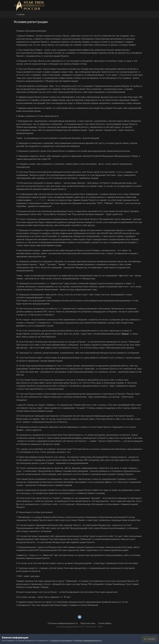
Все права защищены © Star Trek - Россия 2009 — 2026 (80, 627)
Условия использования (61, 640)
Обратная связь (88, 623)
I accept (149, 639)
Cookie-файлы (105, 623)
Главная (20, 14)
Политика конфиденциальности (63, 623)
